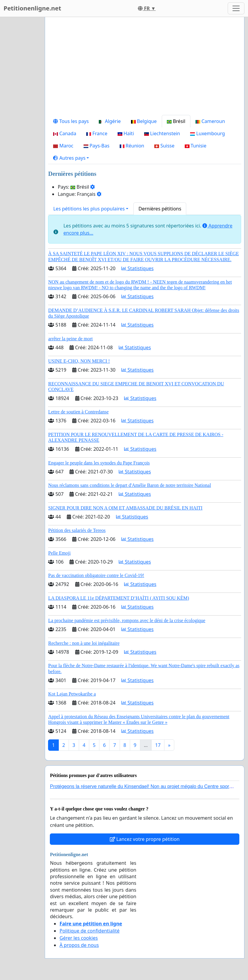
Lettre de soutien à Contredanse (78, 412)
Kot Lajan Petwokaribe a (72, 694)
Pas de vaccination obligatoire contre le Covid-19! (96, 575)
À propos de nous (79, 945)
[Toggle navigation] (236, 8)
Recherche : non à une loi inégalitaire (84, 643)
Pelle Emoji (59, 553)
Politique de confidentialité (89, 931)
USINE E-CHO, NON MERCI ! (79, 361)
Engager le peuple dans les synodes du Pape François (99, 463)
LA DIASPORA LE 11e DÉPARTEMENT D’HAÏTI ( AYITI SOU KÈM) (118, 598)
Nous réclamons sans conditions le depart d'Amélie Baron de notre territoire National (129, 485)
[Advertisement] (145, 68)
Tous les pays (71, 121)
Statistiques (138, 268)
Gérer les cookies (78, 938)
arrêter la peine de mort (70, 339)
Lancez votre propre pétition (145, 839)
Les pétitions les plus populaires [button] (89, 209)
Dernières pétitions (160, 209)
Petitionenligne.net (32, 8)
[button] (71, 158)
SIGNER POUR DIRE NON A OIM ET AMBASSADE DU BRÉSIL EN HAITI (125, 508)
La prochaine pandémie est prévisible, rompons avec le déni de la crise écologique (127, 620)
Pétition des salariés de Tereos (77, 530)
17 (158, 745)
